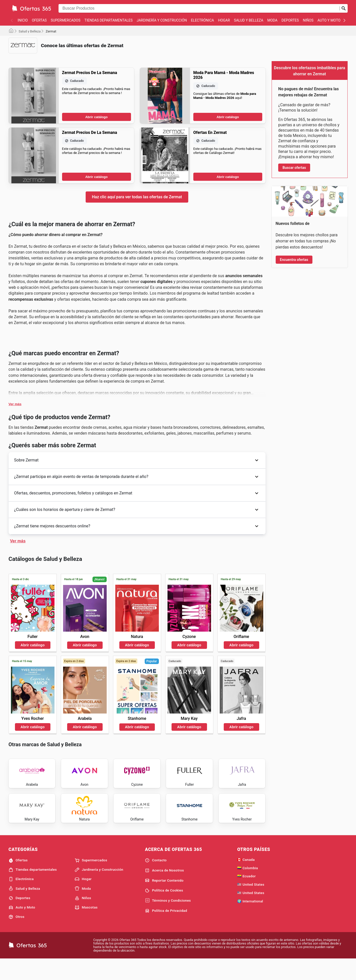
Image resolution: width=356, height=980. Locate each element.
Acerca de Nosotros (164, 891)
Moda (272, 20)
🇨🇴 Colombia (248, 888)
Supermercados (65, 20)
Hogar (224, 20)
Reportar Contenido (164, 901)
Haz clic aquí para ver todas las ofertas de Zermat (137, 197)
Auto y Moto (329, 20)
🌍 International (250, 921)
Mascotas (86, 928)
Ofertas (39, 20)
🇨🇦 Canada (246, 880)
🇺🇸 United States (251, 905)
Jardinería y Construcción (162, 20)
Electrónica (202, 20)
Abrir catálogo (96, 117)
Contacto (156, 881)
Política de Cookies (164, 911)
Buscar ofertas (294, 168)
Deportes (290, 20)
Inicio (23, 20)
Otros (17, 937)
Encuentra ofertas (294, 260)
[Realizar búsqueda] (344, 8)
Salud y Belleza (249, 20)
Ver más (15, 404)
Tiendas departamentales (108, 20)
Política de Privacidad (166, 931)
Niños (308, 20)
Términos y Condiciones (168, 921)
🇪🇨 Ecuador (246, 896)
